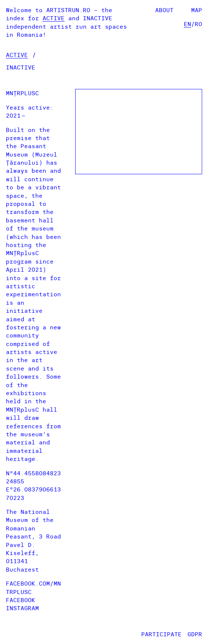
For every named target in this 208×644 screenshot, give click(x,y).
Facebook (21, 600)
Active (54, 18)
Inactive (98, 18)
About (164, 10)
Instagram (22, 608)
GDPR (195, 634)
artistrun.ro (68, 10)
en (187, 24)
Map (197, 10)
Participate (161, 634)
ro (198, 24)
